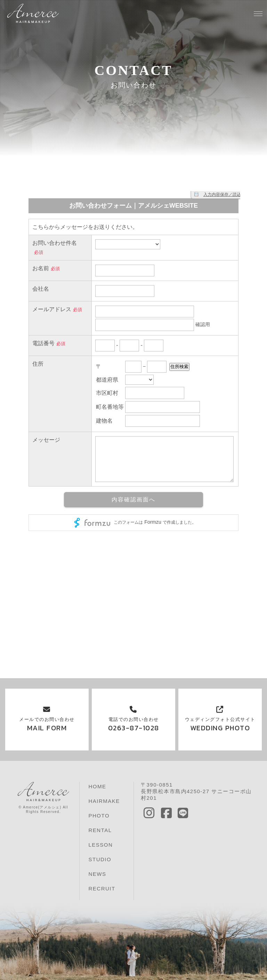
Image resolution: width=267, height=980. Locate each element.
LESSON (100, 845)
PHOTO (99, 816)
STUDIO (100, 859)
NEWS (97, 874)
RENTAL (100, 830)
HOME (97, 786)
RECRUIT (102, 888)
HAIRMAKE (104, 801)
